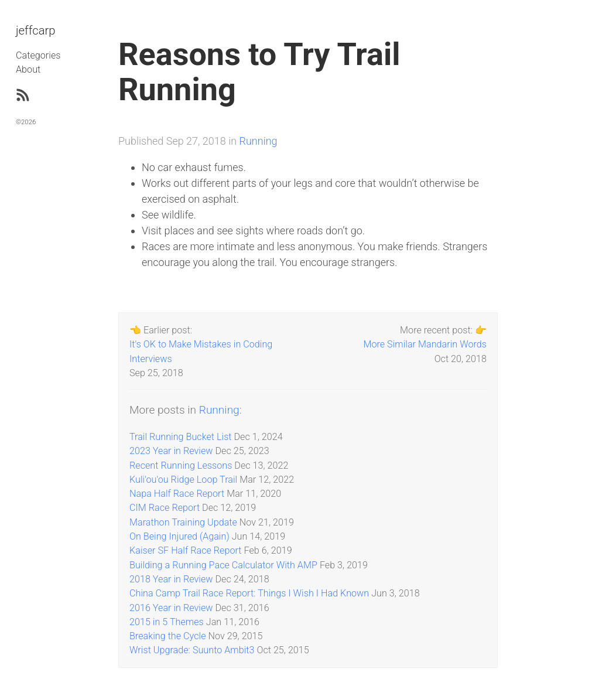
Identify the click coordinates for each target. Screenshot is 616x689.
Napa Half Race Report (177, 494)
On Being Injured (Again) (179, 536)
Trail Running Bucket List (181, 437)
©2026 (26, 122)
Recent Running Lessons (181, 465)
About (28, 69)
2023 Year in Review (171, 451)
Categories (38, 55)
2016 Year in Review (171, 608)
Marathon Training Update (183, 522)
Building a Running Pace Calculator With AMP (223, 565)
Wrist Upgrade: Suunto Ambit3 (192, 650)
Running (259, 141)
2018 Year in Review (171, 579)
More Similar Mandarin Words (425, 344)
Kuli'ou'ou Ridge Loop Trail (183, 480)
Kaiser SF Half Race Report (186, 550)
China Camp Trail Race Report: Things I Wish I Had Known (249, 593)
